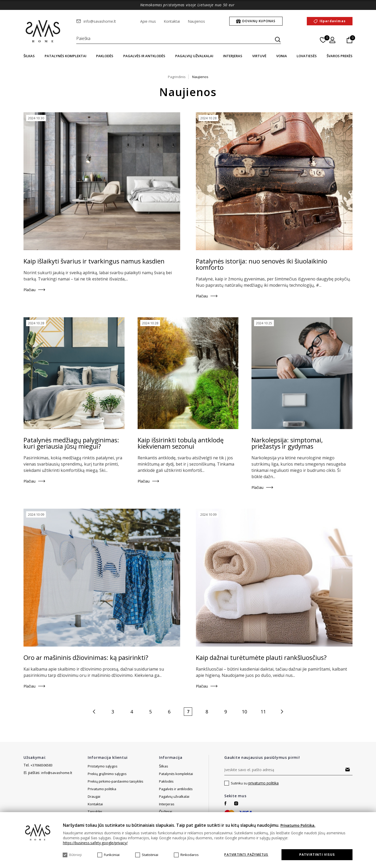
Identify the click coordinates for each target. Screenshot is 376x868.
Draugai (94, 804)
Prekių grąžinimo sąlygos (107, 774)
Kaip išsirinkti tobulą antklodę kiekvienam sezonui (181, 443)
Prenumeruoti (347, 770)
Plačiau (30, 290)
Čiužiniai (166, 812)
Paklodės (105, 56)
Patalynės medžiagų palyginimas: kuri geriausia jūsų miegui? (71, 443)
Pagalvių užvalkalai (194, 56)
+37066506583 (42, 765)
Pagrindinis (177, 77)
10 (244, 712)
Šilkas (29, 56)
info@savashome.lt (100, 21)
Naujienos (196, 21)
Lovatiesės (307, 56)
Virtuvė (259, 56)
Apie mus (148, 21)
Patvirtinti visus (317, 855)
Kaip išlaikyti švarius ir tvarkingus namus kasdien (94, 261)
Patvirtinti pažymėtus (246, 855)
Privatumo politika (102, 789)
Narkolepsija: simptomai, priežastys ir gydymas (287, 443)
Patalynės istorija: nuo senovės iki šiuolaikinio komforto (262, 264)
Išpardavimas (333, 21)
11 (263, 712)
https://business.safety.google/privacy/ (95, 843)
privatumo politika (263, 783)
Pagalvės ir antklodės (144, 56)
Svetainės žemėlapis (104, 796)
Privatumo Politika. (298, 825)
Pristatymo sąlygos (103, 766)
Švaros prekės (340, 56)
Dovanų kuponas (259, 21)
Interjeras (233, 56)
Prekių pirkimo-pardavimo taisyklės (116, 781)
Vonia (282, 56)
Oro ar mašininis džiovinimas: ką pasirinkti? (86, 658)
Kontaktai (172, 21)
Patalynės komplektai (66, 56)
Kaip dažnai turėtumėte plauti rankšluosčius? (261, 658)
